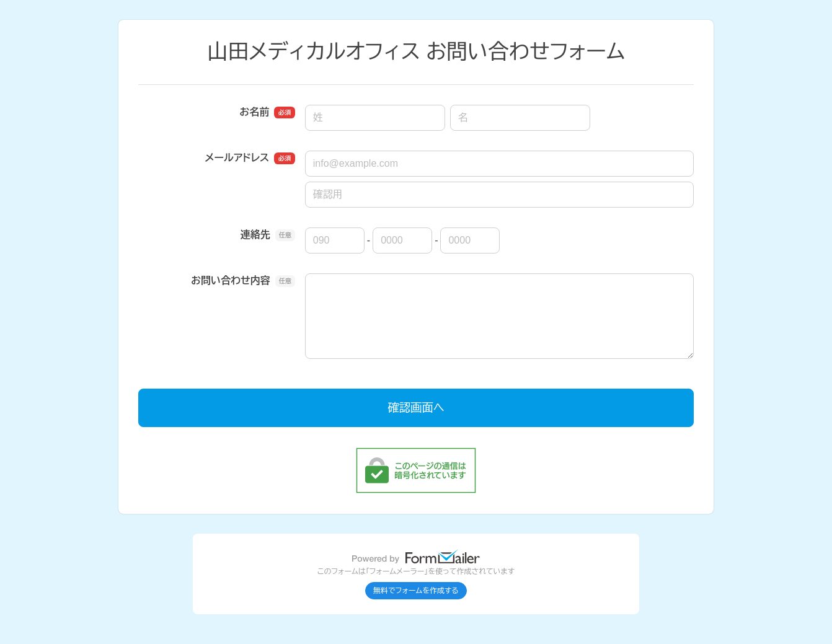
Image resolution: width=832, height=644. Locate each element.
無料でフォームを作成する (416, 591)
